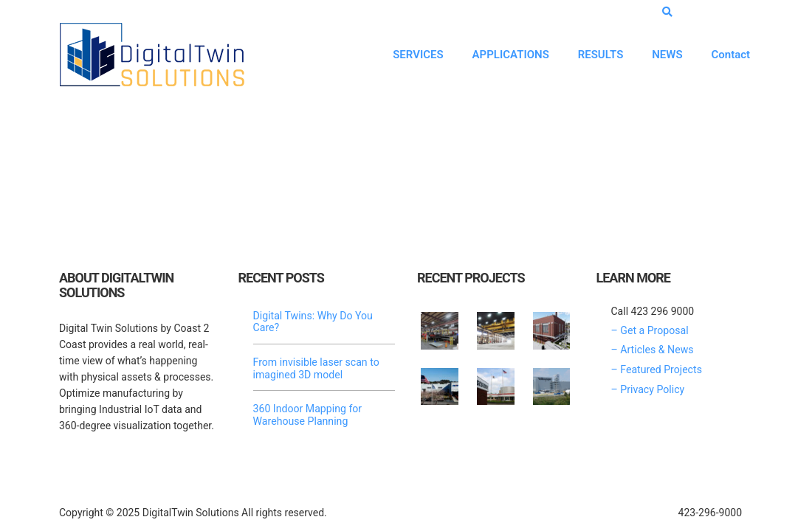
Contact (730, 54)
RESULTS (598, 54)
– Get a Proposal (650, 331)
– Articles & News (652, 350)
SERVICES (414, 54)
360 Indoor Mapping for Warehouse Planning (307, 414)
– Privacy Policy (648, 389)
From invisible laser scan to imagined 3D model (316, 368)
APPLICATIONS (507, 54)
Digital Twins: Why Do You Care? (313, 322)
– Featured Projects (656, 369)
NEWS (665, 54)
